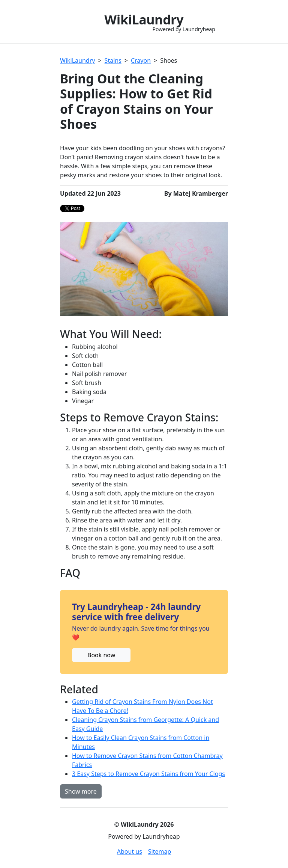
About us (130, 851)
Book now (101, 655)
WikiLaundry (77, 60)
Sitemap (160, 851)
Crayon (141, 60)
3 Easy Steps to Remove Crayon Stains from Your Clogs (148, 774)
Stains (113, 60)
